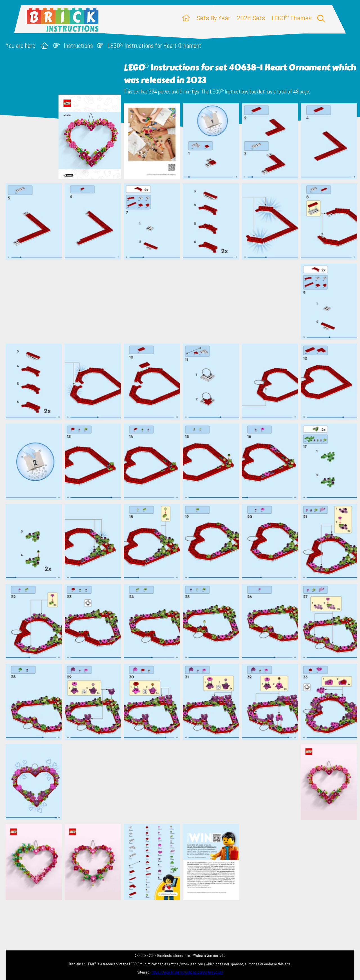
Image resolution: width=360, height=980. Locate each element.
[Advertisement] (183, 301)
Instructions (78, 46)
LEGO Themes (292, 18)
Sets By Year (213, 18)
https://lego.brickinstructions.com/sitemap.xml (187, 972)
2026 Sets (251, 18)
